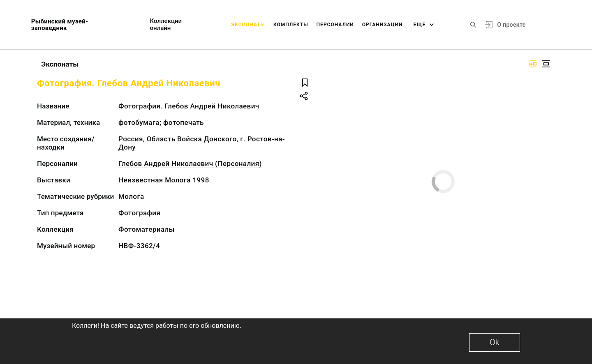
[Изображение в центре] (546, 64)
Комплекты (291, 25)
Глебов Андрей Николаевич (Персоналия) (190, 164)
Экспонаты (248, 25)
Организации (383, 25)
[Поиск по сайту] (473, 25)
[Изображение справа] (533, 64)
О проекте (511, 25)
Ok (494, 342)
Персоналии (335, 25)
